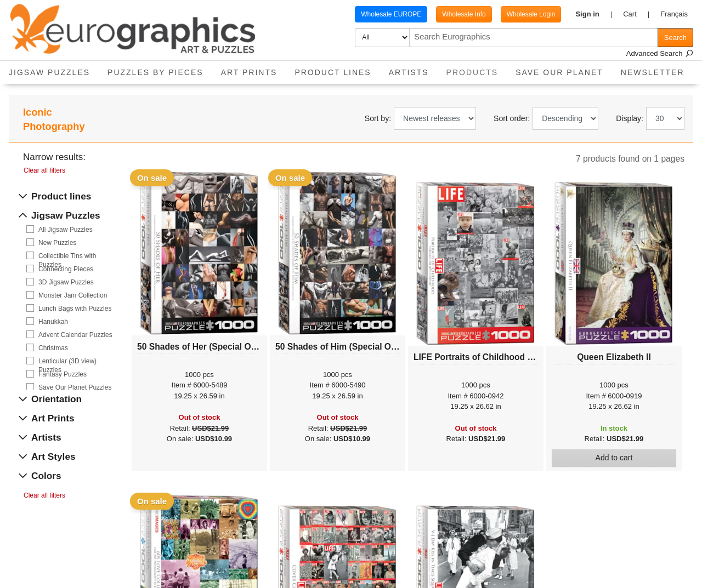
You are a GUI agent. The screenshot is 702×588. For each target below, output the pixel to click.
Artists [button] (409, 72)
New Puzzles (57, 243)
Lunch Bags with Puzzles (75, 309)
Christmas (53, 348)
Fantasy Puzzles (63, 374)
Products (477, 69)
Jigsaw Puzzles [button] (49, 72)
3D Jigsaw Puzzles (66, 282)
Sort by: (378, 118)
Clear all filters (44, 170)
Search (675, 38)
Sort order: (512, 118)
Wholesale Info (464, 14)
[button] (594, 14)
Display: (630, 118)
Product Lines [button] (333, 72)
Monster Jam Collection (73, 295)
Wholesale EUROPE (391, 14)
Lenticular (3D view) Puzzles (67, 361)
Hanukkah (53, 322)
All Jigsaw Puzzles (66, 230)
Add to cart (614, 458)
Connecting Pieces (66, 269)
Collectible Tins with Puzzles (67, 256)
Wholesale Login (531, 14)
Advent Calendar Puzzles (75, 335)
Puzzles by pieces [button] (155, 72)
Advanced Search (660, 53)
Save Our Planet (559, 72)
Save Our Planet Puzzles (75, 387)
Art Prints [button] (249, 72)
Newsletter (653, 72)
